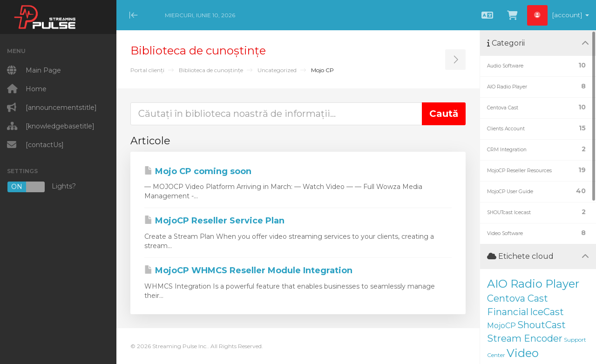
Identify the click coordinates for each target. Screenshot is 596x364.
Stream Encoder (525, 338)
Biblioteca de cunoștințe (211, 70)
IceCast (547, 312)
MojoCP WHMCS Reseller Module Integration (248, 270)
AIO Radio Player (533, 284)
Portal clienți (147, 70)
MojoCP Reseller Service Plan (214, 221)
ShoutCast (542, 325)
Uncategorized (277, 70)
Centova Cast (518, 298)
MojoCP (501, 326)
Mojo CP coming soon (198, 171)
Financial (508, 312)
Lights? (41, 187)
